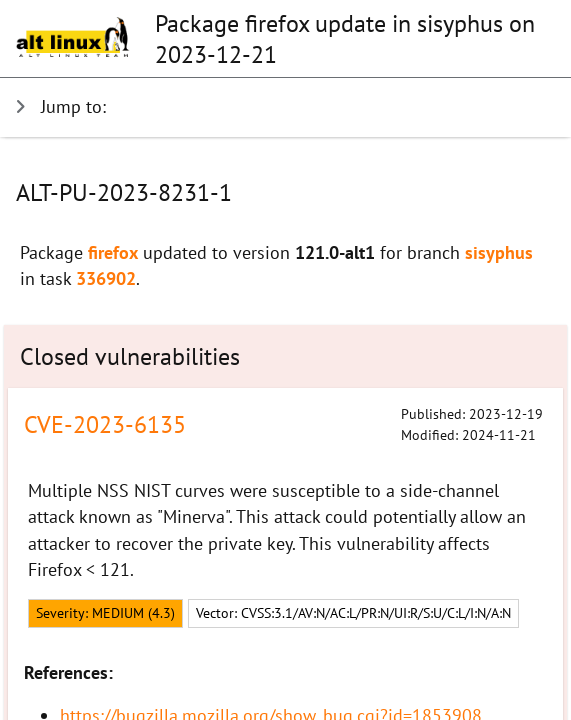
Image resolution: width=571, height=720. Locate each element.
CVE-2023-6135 (105, 424)
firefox (113, 252)
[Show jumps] (277, 107)
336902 (106, 278)
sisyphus (499, 252)
